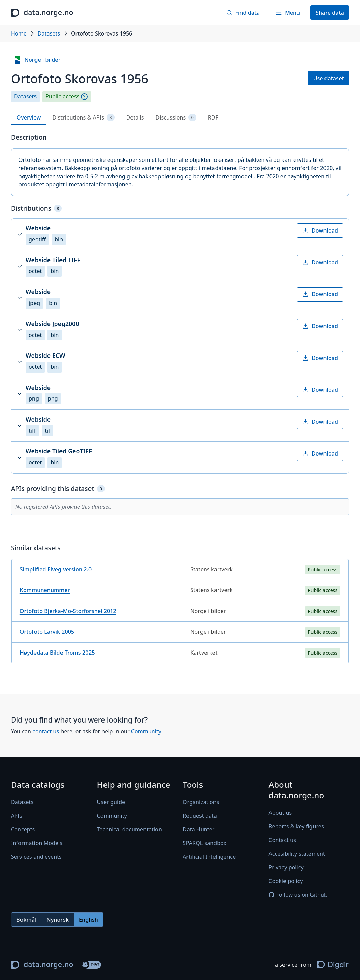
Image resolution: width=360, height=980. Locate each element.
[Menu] (288, 13)
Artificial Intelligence (209, 857)
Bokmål (26, 920)
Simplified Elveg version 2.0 (56, 569)
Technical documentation (129, 830)
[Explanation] (84, 97)
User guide (111, 802)
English (88, 920)
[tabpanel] (180, 401)
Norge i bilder (37, 60)
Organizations (201, 802)
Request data (200, 816)
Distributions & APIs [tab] (83, 118)
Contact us (282, 840)
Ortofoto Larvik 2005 (47, 632)
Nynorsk (58, 920)
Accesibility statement (297, 854)
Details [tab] (135, 117)
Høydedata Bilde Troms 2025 (57, 653)
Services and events (36, 857)
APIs (17, 816)
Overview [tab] (29, 117)
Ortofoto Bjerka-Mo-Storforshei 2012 (68, 611)
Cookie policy (286, 881)
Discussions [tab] (176, 118)
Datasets (49, 33)
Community (146, 731)
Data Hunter (199, 830)
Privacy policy (286, 868)
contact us (46, 731)
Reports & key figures (296, 827)
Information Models (37, 843)
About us (280, 813)
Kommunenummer (45, 590)
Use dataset (329, 78)
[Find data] (243, 13)
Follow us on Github (298, 895)
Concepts (23, 830)
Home (19, 33)
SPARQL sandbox (205, 843)
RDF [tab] (213, 117)
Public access (62, 96)
